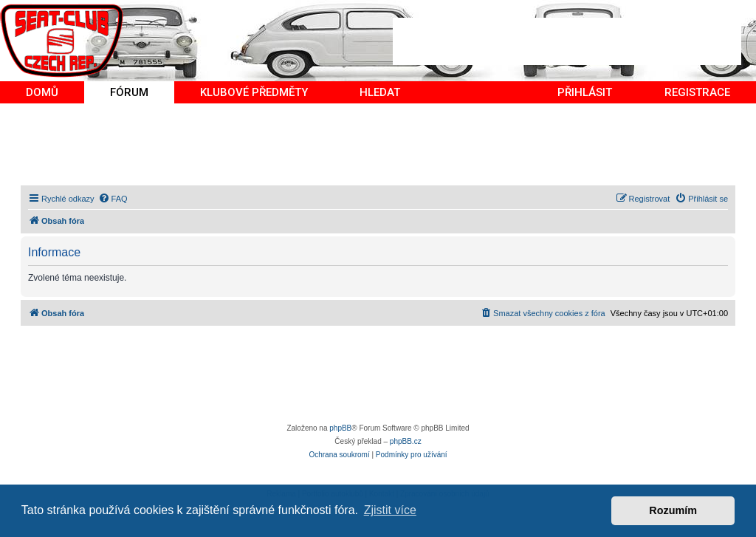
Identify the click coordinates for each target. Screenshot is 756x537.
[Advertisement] (567, 41)
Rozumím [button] (673, 510)
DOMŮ (42, 92)
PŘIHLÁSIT (585, 92)
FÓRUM (129, 92)
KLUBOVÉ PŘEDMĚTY (254, 92)
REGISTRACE (697, 92)
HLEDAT (380, 92)
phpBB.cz (406, 441)
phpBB (340, 428)
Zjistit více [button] (390, 510)
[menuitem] (113, 199)
